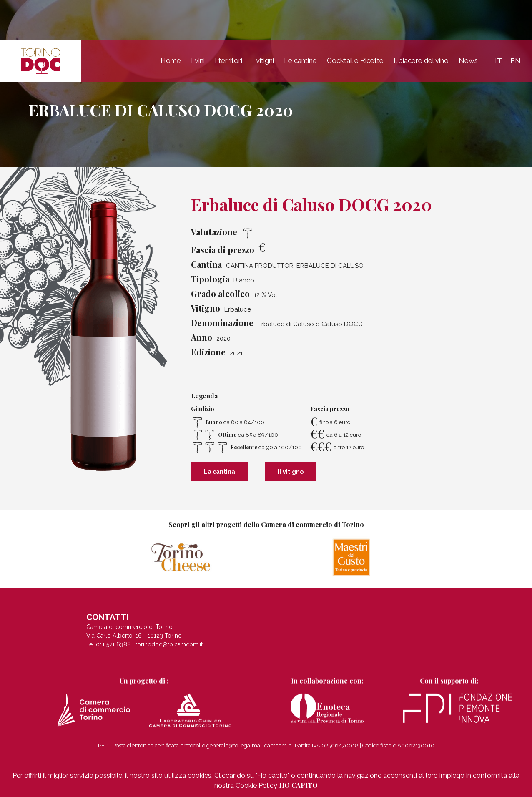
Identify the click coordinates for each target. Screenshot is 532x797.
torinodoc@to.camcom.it (169, 649)
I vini (198, 60)
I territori (228, 60)
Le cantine (300, 60)
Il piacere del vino (421, 60)
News (468, 60)
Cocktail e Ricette (355, 60)
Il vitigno (291, 472)
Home (171, 60)
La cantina (220, 472)
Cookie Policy (256, 786)
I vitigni (263, 60)
